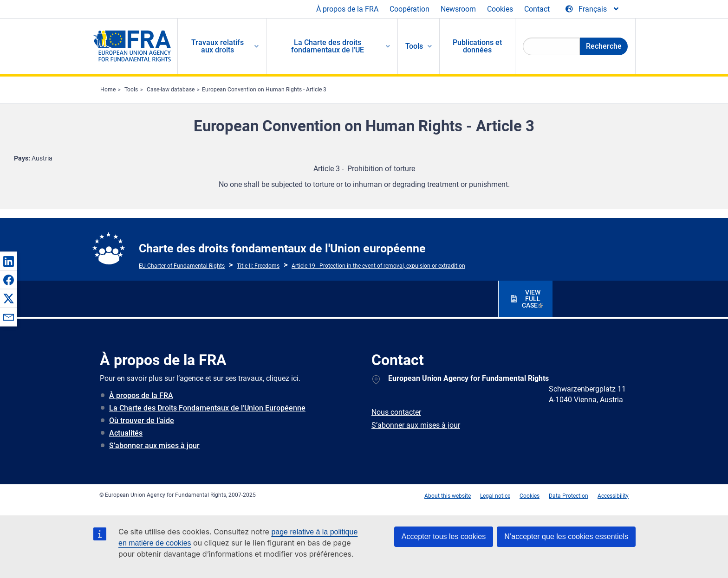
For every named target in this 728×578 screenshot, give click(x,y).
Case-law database (171, 90)
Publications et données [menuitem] (477, 46)
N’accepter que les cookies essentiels (566, 536)
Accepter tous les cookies (444, 536)
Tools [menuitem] (414, 46)
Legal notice (495, 496)
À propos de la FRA (347, 9)
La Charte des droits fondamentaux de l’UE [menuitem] (328, 46)
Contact (537, 9)
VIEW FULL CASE (531, 299)
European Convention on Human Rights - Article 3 (264, 90)
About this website (448, 496)
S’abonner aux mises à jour (154, 446)
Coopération (409, 9)
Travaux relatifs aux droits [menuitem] (218, 46)
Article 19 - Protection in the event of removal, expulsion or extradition (378, 266)
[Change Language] (593, 9)
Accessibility (613, 496)
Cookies (500, 9)
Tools (131, 90)
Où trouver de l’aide (142, 421)
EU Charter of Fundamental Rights (182, 266)
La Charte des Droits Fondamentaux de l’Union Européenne (207, 408)
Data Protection (569, 496)
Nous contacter (396, 412)
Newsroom (458, 9)
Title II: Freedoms (258, 266)
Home (108, 90)
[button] (8, 261)
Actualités (126, 433)
